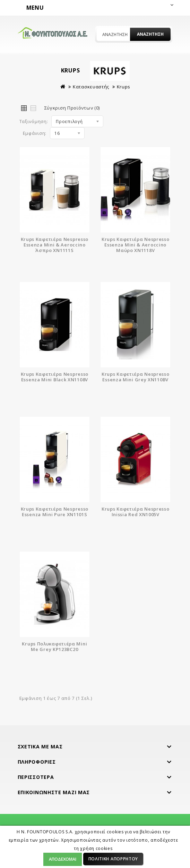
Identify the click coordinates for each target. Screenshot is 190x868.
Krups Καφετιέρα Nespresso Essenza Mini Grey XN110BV (136, 377)
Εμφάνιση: (35, 133)
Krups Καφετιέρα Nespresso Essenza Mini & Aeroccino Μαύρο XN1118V (136, 245)
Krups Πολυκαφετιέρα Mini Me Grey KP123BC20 (54, 646)
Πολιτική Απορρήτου (113, 859)
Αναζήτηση (150, 34)
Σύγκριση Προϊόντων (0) (72, 108)
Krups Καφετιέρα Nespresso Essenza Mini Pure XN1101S (55, 512)
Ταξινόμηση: (34, 121)
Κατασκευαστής (91, 87)
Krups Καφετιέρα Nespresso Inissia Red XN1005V (136, 512)
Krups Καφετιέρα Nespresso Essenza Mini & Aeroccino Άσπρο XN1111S (55, 245)
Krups (124, 87)
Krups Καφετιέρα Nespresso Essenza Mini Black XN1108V (55, 377)
